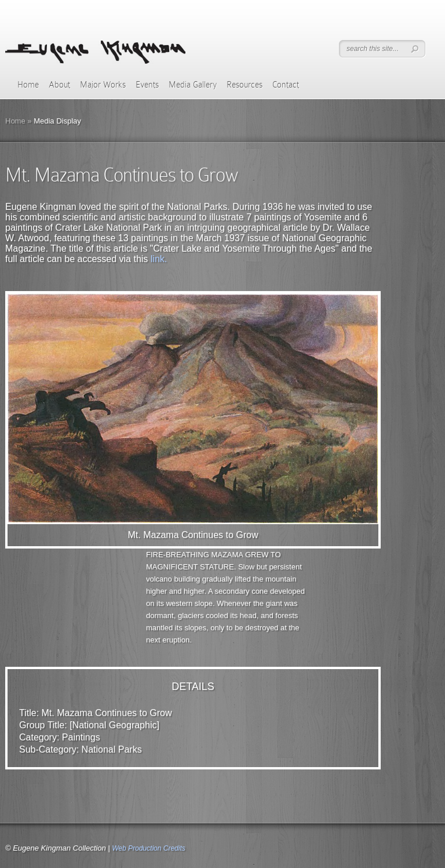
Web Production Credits (149, 848)
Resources (245, 85)
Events (147, 85)
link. (159, 259)
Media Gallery (193, 85)
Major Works (103, 85)
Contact (286, 85)
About (59, 85)
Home (28, 85)
